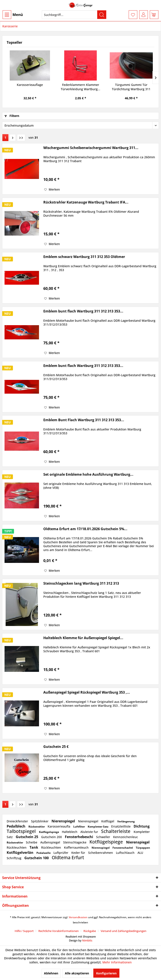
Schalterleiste (116, 831)
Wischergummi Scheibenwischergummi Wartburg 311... (91, 148)
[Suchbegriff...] (74, 15)
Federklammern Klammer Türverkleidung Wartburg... (80, 87)
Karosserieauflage (30, 85)
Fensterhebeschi (79, 837)
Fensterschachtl (123, 848)
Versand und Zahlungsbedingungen (123, 931)
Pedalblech (16, 826)
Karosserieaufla (59, 826)
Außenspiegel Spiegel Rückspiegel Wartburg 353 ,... (87, 692)
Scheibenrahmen (101, 853)
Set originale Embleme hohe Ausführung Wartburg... (88, 474)
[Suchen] (102, 15)
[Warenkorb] (154, 15)
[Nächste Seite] (13, 138)
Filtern (12, 116)
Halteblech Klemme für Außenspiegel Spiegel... (83, 638)
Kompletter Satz (98, 827)
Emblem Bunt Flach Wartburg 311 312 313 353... (84, 420)
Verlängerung (126, 821)
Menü (13, 15)
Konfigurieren (106, 973)
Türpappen (143, 848)
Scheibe (32, 842)
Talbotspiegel (22, 831)
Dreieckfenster (18, 821)
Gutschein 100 (37, 858)
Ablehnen (51, 973)
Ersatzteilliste (121, 826)
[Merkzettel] (133, 15)
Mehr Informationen (117, 962)
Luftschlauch (126, 853)
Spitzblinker (40, 821)
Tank (34, 847)
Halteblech (70, 832)
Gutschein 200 (52, 837)
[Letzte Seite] (21, 138)
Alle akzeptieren (77, 973)
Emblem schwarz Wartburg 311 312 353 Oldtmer (84, 257)
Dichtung (142, 826)
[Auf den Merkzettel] (52, 189)
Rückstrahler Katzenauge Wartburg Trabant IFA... (86, 202)
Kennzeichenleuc (126, 837)
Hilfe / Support (24, 931)
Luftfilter (79, 827)
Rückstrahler (37, 827)
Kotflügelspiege (49, 832)
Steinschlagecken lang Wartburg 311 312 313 (81, 583)
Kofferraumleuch (77, 847)
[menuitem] (13, 15)
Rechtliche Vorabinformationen (59, 931)
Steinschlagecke (75, 842)
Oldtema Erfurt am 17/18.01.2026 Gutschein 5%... (85, 529)
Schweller (104, 837)
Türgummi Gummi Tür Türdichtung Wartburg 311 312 (131, 87)
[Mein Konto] (144, 15)
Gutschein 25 (27, 837)
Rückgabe (90, 931)
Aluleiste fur (90, 832)
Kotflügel (108, 821)
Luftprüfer (61, 853)
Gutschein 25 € (56, 747)
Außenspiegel (51, 842)
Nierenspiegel (64, 821)
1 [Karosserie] (5, 137)
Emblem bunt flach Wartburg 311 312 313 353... (83, 311)
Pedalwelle (44, 853)
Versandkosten (78, 917)
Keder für (79, 853)
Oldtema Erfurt (68, 857)
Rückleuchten (17, 847)
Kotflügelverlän (20, 853)
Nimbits (87, 940)
